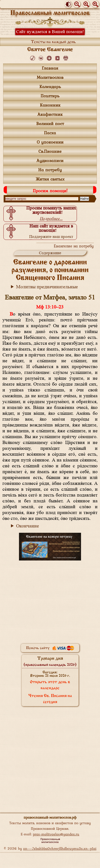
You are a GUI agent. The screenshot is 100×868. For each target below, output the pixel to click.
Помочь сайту (50, 648)
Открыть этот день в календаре (50, 685)
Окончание (27, 526)
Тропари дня (50, 661)
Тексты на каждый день (53, 42)
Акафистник (50, 114)
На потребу (50, 170)
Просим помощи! (50, 191)
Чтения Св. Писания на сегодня (50, 699)
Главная (50, 68)
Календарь (50, 86)
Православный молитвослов (50, 13)
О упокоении (50, 142)
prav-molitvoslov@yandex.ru (56, 834)
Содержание (50, 253)
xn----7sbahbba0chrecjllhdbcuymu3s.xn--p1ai (60, 848)
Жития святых (50, 179)
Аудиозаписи (50, 160)
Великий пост (50, 123)
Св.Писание (50, 151)
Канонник (50, 105)
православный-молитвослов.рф (50, 817)
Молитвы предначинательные (47, 287)
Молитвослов (50, 77)
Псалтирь (50, 96)
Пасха (50, 133)
